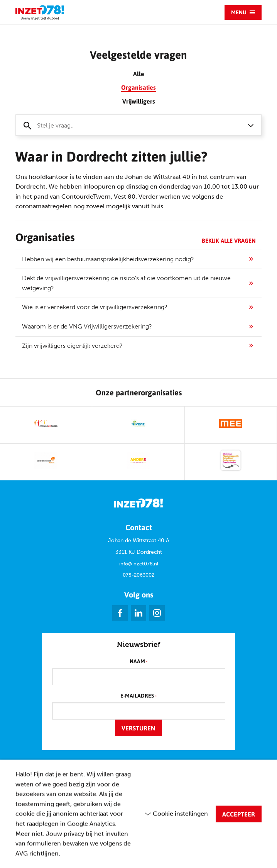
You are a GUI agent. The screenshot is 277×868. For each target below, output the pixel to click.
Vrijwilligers (139, 101)
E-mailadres (138, 696)
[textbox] (131, 125)
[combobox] (138, 125)
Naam (138, 662)
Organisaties (138, 87)
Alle (139, 74)
